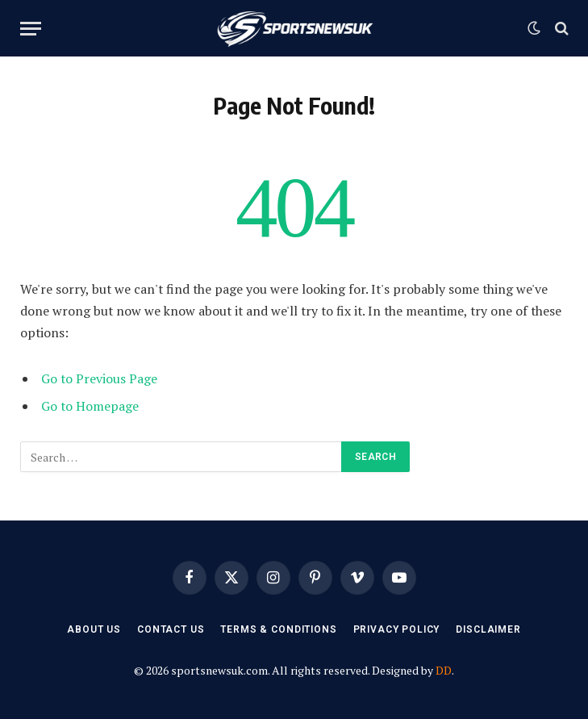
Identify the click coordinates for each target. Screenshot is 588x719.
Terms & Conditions (278, 629)
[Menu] (31, 29)
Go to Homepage (90, 406)
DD (444, 670)
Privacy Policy (397, 629)
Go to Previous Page (99, 378)
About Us (94, 629)
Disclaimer (488, 629)
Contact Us (171, 629)
